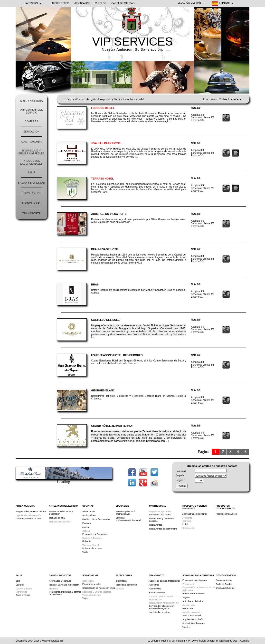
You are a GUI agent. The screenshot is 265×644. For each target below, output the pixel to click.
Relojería (87, 541)
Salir (31, 172)
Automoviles (155, 589)
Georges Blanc (103, 390)
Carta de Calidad (123, 3)
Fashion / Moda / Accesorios (96, 519)
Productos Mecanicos (226, 514)
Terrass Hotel (102, 179)
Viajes (85, 598)
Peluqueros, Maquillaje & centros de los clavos (65, 593)
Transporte (32, 213)
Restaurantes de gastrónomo (163, 529)
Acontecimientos (224, 580)
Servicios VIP (32, 193)
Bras (95, 284)
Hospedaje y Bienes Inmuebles (32, 152)
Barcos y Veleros (157, 593)
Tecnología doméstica (126, 585)
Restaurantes (156, 525)
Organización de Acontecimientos (99, 588)
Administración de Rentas (195, 514)
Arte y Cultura (31, 101)
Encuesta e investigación (195, 580)
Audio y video (89, 515)
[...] (137, 157)
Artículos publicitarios (193, 601)
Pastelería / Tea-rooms (160, 515)
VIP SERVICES (132, 42)
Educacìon (31, 132)
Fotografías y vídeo (92, 584)
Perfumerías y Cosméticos (95, 534)
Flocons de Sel (103, 108)
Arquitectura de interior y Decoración (61, 513)
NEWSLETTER (60, 3)
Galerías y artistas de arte (28, 519)
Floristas (86, 523)
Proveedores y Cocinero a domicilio (162, 520)
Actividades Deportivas (60, 581)
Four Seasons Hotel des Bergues (117, 355)
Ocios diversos (23, 595)
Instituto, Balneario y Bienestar (64, 585)
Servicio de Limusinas (160, 612)
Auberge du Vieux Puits (109, 214)
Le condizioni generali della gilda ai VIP (169, 641)
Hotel (185, 524)
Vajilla (85, 552)
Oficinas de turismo (225, 588)
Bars (18, 581)
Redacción (188, 608)
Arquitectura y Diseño (193, 619)
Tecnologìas (31, 203)
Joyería (86, 527)
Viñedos (186, 627)
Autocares (154, 585)
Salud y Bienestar (31, 183)
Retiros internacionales (194, 594)
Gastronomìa (32, 142)
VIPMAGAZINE (82, 3)
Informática (121, 581)
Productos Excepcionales (32, 162)
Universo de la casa (92, 548)
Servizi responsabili (192, 616)
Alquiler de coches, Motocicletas (165, 581)
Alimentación (89, 511)
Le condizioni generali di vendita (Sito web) (215, 641)
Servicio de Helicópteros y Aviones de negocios (162, 607)
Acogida (91, 99)
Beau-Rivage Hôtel (105, 249)
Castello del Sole (105, 320)
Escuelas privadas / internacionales (125, 513)
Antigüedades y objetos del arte (31, 511)
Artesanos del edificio (31, 111)
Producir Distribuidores (194, 623)
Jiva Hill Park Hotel (106, 143)
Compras (31, 121)
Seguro (186, 597)
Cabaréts (20, 585)
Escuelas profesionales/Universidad (128, 519)
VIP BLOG (101, 3)
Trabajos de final (57, 518)
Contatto (245, 641)
